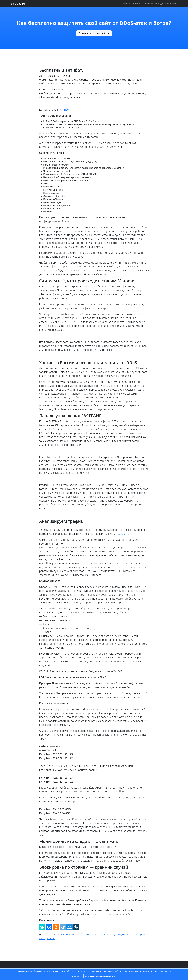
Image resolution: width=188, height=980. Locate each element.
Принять (75, 976)
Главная (126, 4)
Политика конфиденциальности (101, 976)
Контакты (137, 4)
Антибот (65, 110)
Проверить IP (124, 534)
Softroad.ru (18, 4)
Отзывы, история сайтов (94, 33)
